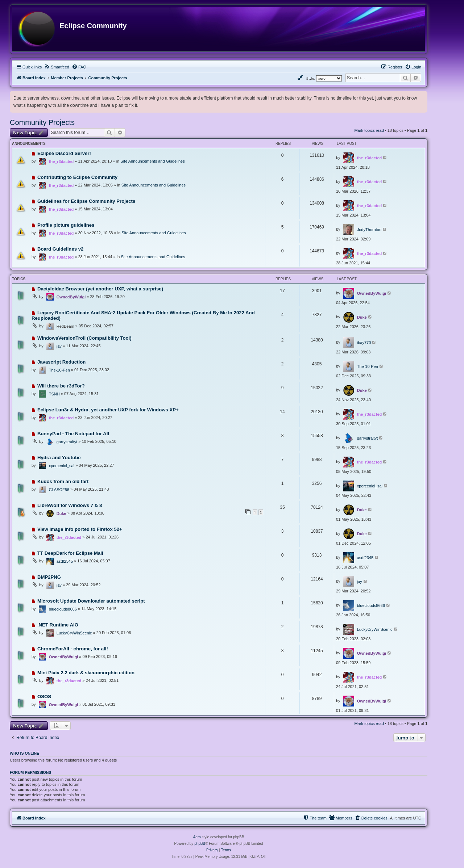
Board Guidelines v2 (61, 249)
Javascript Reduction (61, 362)
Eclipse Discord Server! (64, 153)
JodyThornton (369, 230)
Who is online (24, 753)
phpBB (200, 844)
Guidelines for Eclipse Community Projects (86, 201)
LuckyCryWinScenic (74, 633)
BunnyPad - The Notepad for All (73, 434)
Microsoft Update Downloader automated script (91, 601)
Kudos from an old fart (63, 481)
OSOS (44, 697)
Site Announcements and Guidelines (152, 161)
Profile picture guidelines (66, 225)
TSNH (54, 394)
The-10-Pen (59, 370)
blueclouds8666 (63, 609)
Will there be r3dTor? (61, 386)
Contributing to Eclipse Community (77, 177)
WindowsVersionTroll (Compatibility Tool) (84, 338)
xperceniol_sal (62, 466)
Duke (362, 317)
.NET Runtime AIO (58, 625)
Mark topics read (369, 130)
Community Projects (42, 122)
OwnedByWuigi (71, 297)
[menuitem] (57, 67)
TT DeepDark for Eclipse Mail (70, 553)
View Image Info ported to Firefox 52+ (80, 529)
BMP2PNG (49, 577)
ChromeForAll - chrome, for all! (73, 649)
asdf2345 (65, 561)
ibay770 (364, 343)
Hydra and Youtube (59, 458)
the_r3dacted (61, 162)
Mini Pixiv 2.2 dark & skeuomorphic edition (86, 673)
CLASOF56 (59, 490)
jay (59, 346)
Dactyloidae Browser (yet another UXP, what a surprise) (100, 289)
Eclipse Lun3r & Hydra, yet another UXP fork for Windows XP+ (108, 410)
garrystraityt (67, 442)
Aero (197, 837)
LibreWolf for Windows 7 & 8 (70, 505)
